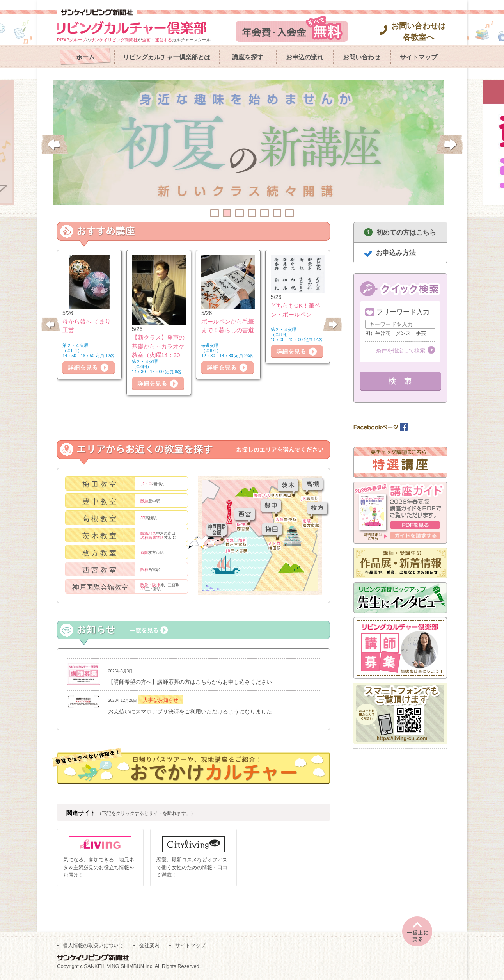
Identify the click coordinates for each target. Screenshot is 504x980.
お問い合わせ (362, 57)
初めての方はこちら (406, 232)
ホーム (85, 57)
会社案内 (149, 945)
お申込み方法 (396, 253)
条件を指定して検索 (401, 350)
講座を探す (248, 57)
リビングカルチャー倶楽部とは (167, 57)
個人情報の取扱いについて (93, 945)
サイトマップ (419, 57)
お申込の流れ (305, 57)
